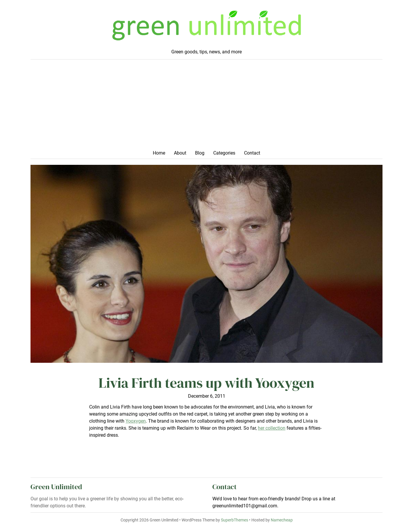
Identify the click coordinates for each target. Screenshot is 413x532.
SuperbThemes (235, 520)
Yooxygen (136, 421)
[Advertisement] (206, 106)
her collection (272, 428)
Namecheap (282, 520)
